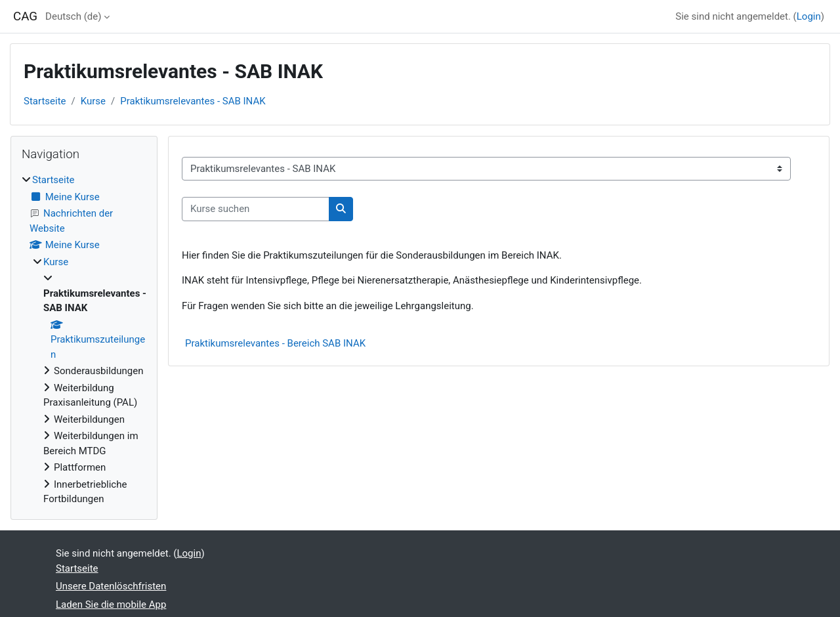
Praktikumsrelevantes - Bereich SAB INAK (275, 343)
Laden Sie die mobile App (111, 605)
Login (809, 16)
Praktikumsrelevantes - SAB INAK (193, 101)
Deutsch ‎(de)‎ (73, 16)
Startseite (45, 101)
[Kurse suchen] (256, 209)
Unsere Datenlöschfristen (111, 586)
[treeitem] (84, 340)
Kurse (93, 101)
